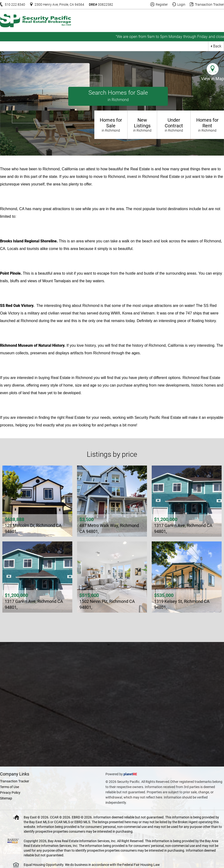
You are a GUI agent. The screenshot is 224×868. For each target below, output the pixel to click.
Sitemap (6, 798)
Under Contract (174, 125)
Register (162, 5)
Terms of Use (9, 787)
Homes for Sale (111, 125)
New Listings (142, 125)
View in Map (213, 79)
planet (128, 774)
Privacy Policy (10, 793)
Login (181, 5)
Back (217, 46)
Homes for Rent (207, 125)
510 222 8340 (15, 5)
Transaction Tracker (209, 5)
